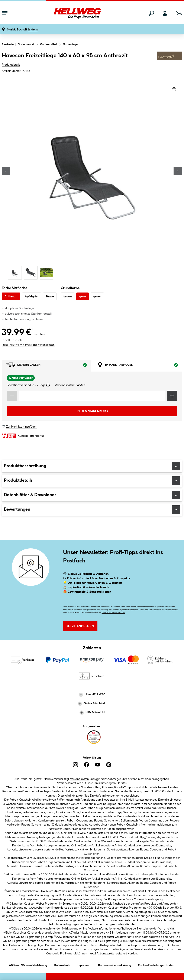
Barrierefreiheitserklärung (115, 965)
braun (68, 297)
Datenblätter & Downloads (92, 495)
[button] (22, 30)
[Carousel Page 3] (48, 273)
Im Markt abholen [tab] (140, 366)
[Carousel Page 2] (32, 273)
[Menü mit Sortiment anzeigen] (5, 13)
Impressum (84, 965)
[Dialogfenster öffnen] (48, 385)
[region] (92, 181)
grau (83, 297)
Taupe (50, 297)
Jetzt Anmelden (80, 626)
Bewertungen (92, 510)
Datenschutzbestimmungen (113, 613)
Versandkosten (80, 779)
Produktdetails (11, 65)
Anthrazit (11, 297)
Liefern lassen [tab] (49, 366)
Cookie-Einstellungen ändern (157, 965)
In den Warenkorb (92, 411)
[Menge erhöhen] (172, 396)
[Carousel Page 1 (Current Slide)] (16, 273)
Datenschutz (62, 965)
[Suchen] (151, 13)
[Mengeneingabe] (92, 396)
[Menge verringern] (12, 396)
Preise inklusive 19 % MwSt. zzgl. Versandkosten (28, 345)
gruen (97, 297)
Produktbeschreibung (92, 466)
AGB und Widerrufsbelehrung (28, 965)
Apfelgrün (32, 297)
